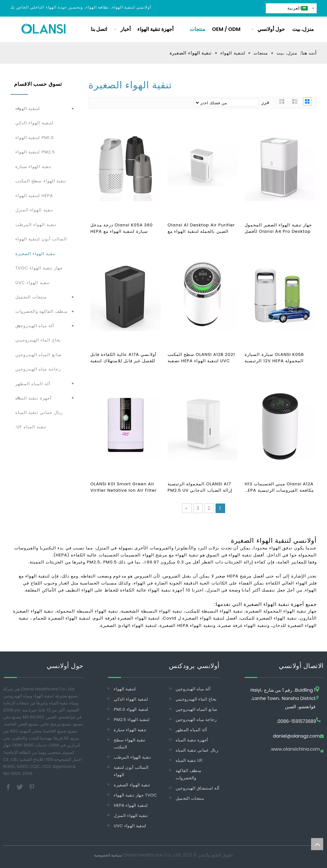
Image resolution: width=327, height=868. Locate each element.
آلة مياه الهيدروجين (35, 326)
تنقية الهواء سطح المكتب (41, 181)
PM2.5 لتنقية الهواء (35, 152)
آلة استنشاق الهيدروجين (198, 788)
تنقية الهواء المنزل (34, 210)
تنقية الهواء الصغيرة (36, 254)
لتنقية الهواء (28, 109)
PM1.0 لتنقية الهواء (35, 138)
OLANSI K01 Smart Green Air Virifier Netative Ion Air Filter (124, 487)
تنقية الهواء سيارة (34, 167)
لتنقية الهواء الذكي (34, 123)
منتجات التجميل (31, 297)
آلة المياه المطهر (33, 384)
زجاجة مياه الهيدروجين (38, 369)
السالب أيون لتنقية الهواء (41, 239)
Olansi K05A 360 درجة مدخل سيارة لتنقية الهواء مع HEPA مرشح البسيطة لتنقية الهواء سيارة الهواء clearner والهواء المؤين (125, 228)
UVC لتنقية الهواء (130, 826)
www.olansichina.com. (295, 750)
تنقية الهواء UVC (33, 283)
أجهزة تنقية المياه (34, 398)
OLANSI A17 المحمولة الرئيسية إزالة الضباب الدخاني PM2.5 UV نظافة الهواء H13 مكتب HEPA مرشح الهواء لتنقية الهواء (200, 487)
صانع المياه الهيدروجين (38, 355)
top (317, 844)
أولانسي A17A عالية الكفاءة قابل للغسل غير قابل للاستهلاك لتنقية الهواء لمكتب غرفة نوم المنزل (123, 358)
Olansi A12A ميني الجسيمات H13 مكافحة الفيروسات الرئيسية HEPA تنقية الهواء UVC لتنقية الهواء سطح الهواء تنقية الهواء (279, 487)
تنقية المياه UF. (31, 427)
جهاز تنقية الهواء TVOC (39, 268)
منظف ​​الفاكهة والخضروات (42, 311)
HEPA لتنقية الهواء (34, 196)
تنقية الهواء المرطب (36, 225)
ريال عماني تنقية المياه (39, 412)
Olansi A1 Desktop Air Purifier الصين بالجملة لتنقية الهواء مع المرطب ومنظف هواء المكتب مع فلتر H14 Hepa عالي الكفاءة (201, 228)
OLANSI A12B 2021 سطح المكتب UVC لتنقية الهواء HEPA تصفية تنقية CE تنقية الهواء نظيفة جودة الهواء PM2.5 (201, 358)
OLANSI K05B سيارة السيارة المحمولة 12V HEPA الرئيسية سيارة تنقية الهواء (274, 358)
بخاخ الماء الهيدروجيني (38, 340)
